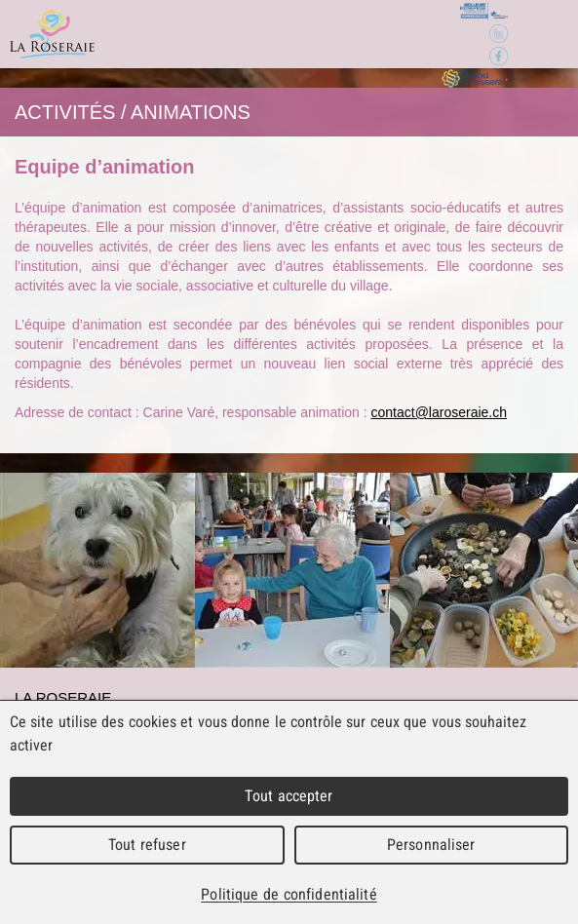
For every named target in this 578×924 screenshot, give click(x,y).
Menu (541, 35)
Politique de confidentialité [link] (289, 894)
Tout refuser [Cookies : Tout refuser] (147, 845)
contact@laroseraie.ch (440, 412)
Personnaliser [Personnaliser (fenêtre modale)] (431, 845)
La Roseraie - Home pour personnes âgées (52, 34)
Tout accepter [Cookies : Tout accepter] (289, 796)
